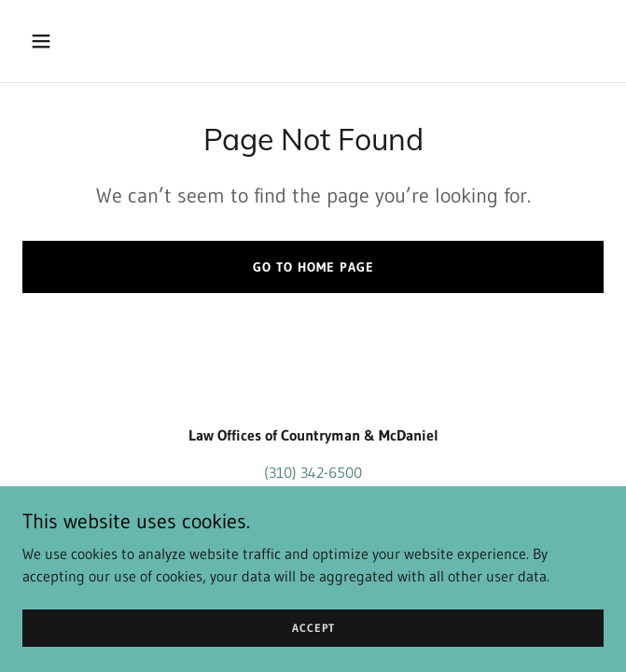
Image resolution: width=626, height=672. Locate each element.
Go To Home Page (313, 267)
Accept (313, 628)
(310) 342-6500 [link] (313, 472)
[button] (66, 41)
